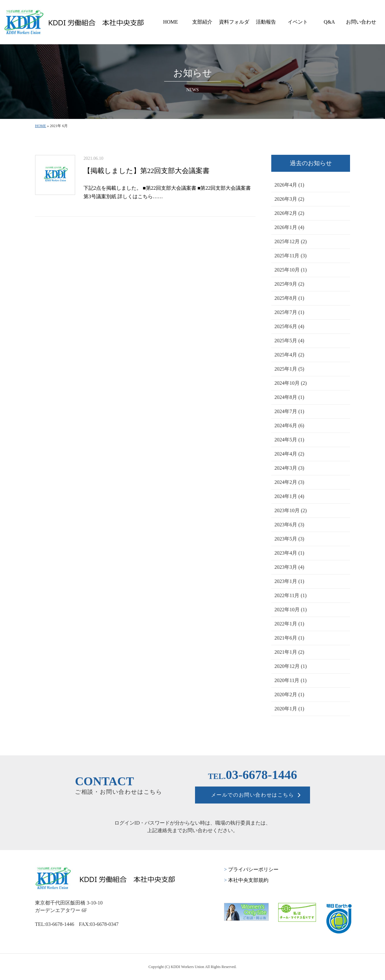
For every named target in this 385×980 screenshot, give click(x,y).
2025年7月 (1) (289, 312)
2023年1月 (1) (289, 581)
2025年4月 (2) (289, 355)
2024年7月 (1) (289, 411)
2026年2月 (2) (289, 213)
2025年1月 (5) (289, 369)
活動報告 (266, 22)
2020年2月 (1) (289, 694)
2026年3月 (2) (289, 199)
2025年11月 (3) (290, 256)
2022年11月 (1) (290, 595)
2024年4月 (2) (289, 454)
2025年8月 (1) (289, 298)
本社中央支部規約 (246, 880)
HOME (171, 22)
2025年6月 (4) (289, 326)
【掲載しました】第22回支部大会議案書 (147, 171)
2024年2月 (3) (289, 482)
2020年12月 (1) (291, 666)
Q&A (330, 22)
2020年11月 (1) (290, 680)
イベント (298, 22)
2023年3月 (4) (289, 567)
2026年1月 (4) (289, 227)
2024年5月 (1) (289, 440)
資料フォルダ (234, 22)
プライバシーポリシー (251, 869)
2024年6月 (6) (289, 426)
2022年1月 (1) (289, 624)
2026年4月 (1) (289, 185)
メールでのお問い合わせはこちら (253, 795)
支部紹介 (202, 22)
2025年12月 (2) (291, 241)
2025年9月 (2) (289, 284)
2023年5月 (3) (289, 539)
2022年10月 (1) (291, 610)
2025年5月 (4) (289, 341)
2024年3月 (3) (289, 468)
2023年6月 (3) (289, 525)
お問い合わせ (361, 22)
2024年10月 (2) (291, 383)
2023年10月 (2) (291, 510)
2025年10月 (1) (291, 270)
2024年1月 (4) (289, 496)
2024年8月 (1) (289, 397)
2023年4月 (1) (289, 553)
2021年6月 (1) (289, 638)
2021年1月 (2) (289, 652)
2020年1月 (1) (289, 709)
